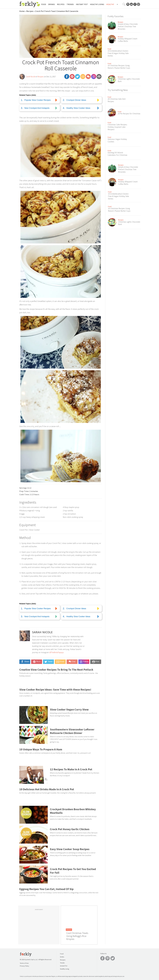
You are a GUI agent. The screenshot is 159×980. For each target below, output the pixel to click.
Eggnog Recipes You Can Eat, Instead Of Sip (46, 889)
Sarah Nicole (31, 77)
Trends (70, 4)
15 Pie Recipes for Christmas (129, 114)
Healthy (110, 4)
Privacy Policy (24, 966)
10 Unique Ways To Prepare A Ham (41, 749)
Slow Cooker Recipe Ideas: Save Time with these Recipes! (55, 690)
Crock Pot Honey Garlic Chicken (70, 829)
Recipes (61, 4)
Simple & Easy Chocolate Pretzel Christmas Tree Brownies (128, 26)
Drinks (52, 4)
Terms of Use (24, 963)
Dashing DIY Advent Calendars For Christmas (117, 154)
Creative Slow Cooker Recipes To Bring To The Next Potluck (56, 670)
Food (44, 4)
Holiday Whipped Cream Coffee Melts (128, 40)
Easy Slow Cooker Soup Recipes (70, 849)
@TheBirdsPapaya (57, 653)
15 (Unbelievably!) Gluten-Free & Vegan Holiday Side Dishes (118, 53)
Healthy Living (97, 4)
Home (22, 11)
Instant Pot (82, 4)
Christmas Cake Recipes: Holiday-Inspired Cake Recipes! (117, 127)
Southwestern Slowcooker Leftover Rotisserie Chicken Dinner (72, 731)
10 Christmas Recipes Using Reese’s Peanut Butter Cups (119, 67)
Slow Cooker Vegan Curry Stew (69, 709)
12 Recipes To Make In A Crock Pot (71, 769)
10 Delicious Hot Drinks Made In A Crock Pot (47, 789)
